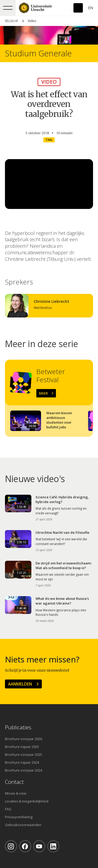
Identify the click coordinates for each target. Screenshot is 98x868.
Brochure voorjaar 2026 (24, 739)
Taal (49, 140)
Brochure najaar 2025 (22, 747)
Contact (14, 782)
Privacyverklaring (19, 817)
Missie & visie (16, 793)
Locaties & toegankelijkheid (27, 801)
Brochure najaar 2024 (22, 762)
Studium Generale (38, 53)
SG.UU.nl (11, 21)
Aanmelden (20, 684)
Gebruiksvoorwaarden (23, 825)
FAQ (8, 809)
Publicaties (18, 727)
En (91, 8)
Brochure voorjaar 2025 (24, 754)
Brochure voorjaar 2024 (24, 770)
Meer (43, 393)
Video (32, 21)
